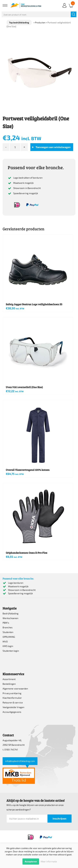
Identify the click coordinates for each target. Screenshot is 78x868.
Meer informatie (49, 861)
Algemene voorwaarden (15, 689)
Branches (8, 627)
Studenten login (11, 651)
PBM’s (6, 623)
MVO (5, 642)
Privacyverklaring (12, 693)
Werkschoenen (10, 618)
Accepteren (31, 861)
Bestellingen (9, 684)
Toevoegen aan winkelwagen (53, 147)
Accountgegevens (12, 712)
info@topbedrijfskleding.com (20, 761)
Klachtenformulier (12, 698)
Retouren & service (13, 702)
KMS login (8, 646)
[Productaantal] (15, 147)
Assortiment (9, 679)
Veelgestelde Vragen (13, 707)
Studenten (8, 632)
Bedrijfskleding (10, 613)
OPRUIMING (9, 637)
